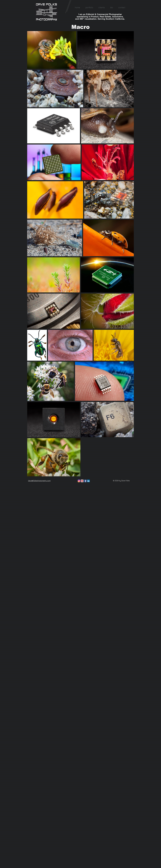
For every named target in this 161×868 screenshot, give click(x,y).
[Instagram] (79, 481)
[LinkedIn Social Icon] (88, 481)
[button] (89, 7)
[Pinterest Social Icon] (82, 481)
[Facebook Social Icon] (85, 481)
